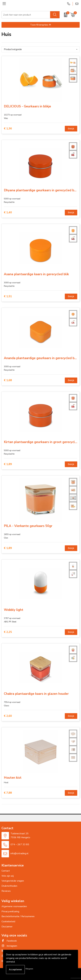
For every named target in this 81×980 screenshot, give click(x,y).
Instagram (9, 946)
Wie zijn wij (8, 876)
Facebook (9, 941)
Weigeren (29, 969)
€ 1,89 (8, 464)
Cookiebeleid (8, 922)
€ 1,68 (8, 380)
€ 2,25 (8, 632)
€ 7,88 (8, 793)
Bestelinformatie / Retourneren (18, 916)
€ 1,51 (8, 296)
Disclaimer (7, 927)
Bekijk (71, 129)
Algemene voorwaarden (14, 906)
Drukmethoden (9, 886)
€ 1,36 (8, 129)
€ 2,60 (8, 716)
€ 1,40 (8, 212)
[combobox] (26, 15)
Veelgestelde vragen (13, 881)
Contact (6, 871)
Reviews (6, 891)
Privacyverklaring (10, 911)
